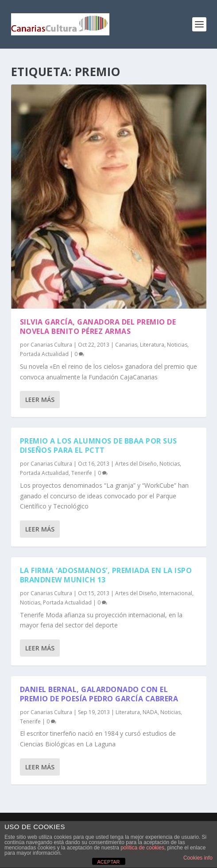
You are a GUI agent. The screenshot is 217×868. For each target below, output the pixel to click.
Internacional (176, 593)
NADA (150, 712)
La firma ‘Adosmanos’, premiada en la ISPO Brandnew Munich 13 (106, 575)
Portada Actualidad (44, 354)
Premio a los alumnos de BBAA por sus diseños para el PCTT (99, 445)
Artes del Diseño (136, 464)
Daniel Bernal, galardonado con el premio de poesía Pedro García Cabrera (99, 694)
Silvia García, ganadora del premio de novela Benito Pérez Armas (98, 327)
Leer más (40, 400)
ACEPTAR (108, 862)
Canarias (126, 345)
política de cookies (142, 848)
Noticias (177, 345)
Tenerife (82, 473)
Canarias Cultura (51, 345)
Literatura (152, 345)
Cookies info (198, 858)
